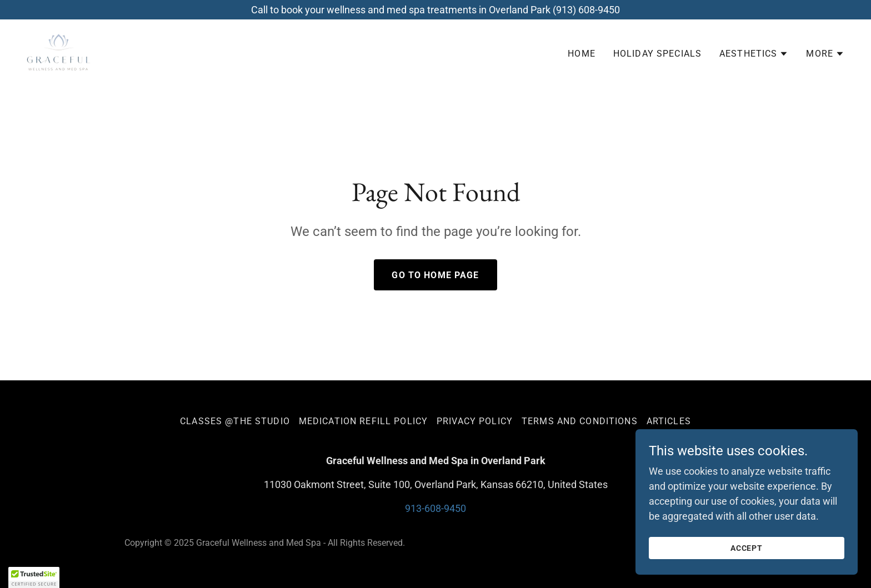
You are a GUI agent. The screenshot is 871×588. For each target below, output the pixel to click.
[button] (754, 54)
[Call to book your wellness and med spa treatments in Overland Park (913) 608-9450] (436, 10)
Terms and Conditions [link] (580, 421)
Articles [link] (669, 421)
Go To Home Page (435, 275)
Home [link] (582, 54)
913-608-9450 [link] (436, 508)
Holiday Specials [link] (657, 54)
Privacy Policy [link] (475, 421)
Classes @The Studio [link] (235, 421)
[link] (59, 51)
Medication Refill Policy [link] (363, 421)
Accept (747, 548)
